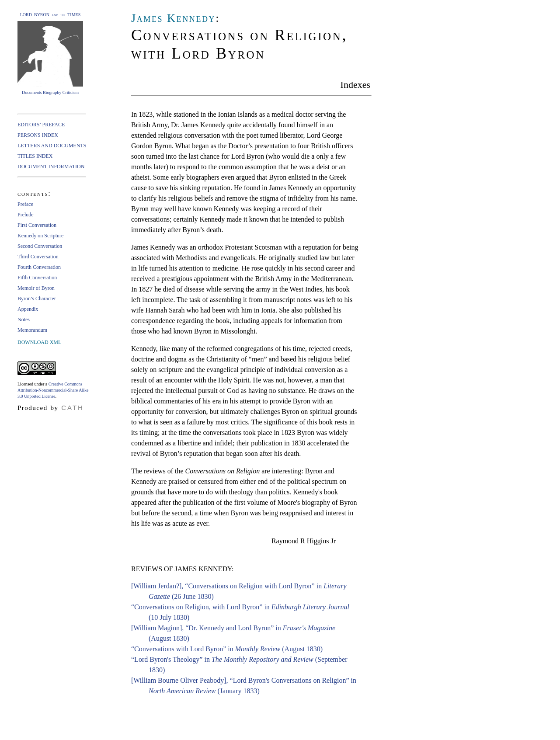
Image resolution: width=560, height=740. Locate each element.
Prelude (26, 215)
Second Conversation (40, 246)
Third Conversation (38, 257)
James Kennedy (173, 18)
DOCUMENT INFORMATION (51, 167)
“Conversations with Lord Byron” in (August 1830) (227, 649)
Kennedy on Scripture (40, 236)
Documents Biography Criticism (50, 92)
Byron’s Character (37, 299)
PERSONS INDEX (38, 135)
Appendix (28, 309)
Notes (24, 320)
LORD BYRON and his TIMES (50, 15)
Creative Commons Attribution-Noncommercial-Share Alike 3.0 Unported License (53, 390)
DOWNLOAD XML (39, 342)
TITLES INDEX (35, 156)
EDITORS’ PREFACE (41, 125)
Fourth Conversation (39, 267)
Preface (25, 204)
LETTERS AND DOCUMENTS (52, 146)
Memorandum (32, 330)
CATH (73, 408)
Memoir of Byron (36, 288)
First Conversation (37, 225)
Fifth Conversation (37, 278)
